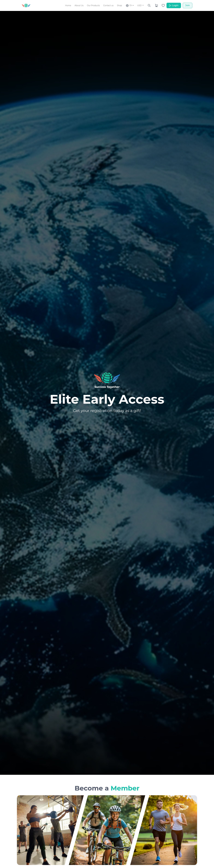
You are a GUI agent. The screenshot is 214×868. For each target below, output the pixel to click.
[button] (130, 6)
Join (188, 5)
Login (174, 6)
